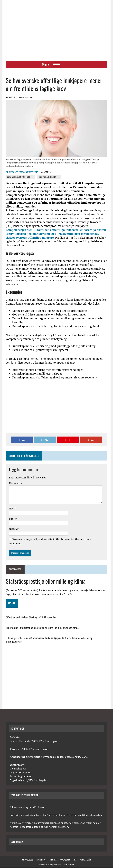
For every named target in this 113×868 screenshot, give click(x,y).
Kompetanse (26, 98)
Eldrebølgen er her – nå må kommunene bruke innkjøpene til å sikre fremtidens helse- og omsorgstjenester (49, 640)
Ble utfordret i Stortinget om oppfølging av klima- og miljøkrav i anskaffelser (43, 628)
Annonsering (65, 860)
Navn (12, 509)
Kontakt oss (42, 860)
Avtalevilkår (85, 860)
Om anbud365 (28, 860)
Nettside (14, 529)
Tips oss (53, 860)
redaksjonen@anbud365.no (72, 757)
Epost (12, 519)
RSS (75, 860)
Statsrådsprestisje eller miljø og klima (46, 581)
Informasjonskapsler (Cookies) (27, 807)
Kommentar (16, 484)
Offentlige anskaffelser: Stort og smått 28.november (31, 618)
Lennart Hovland (29, 173)
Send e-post (51, 741)
